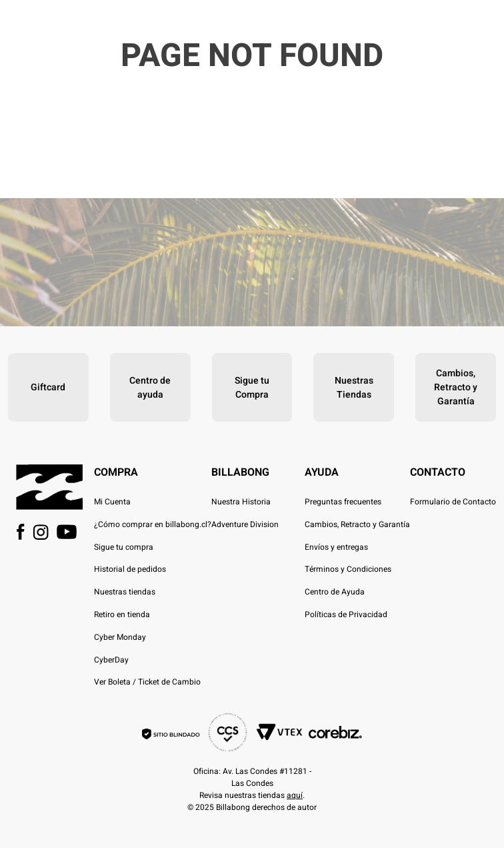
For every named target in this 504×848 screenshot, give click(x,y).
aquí (295, 795)
